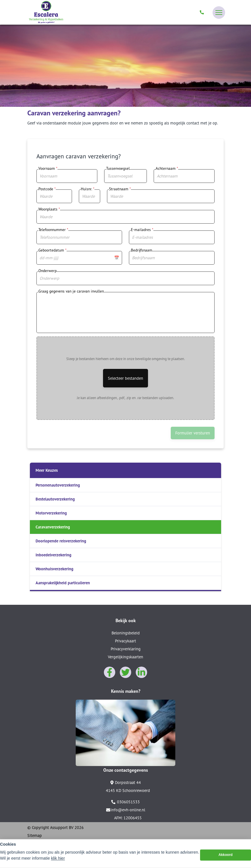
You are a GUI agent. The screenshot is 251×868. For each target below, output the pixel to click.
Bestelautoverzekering (55, 499)
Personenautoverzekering (58, 485)
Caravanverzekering (53, 527)
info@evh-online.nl (126, 810)
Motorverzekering (51, 513)
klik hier (58, 860)
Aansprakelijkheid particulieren (63, 583)
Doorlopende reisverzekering (61, 541)
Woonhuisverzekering (54, 569)
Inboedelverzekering (54, 555)
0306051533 (126, 802)
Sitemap (35, 835)
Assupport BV (62, 827)
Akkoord (226, 857)
